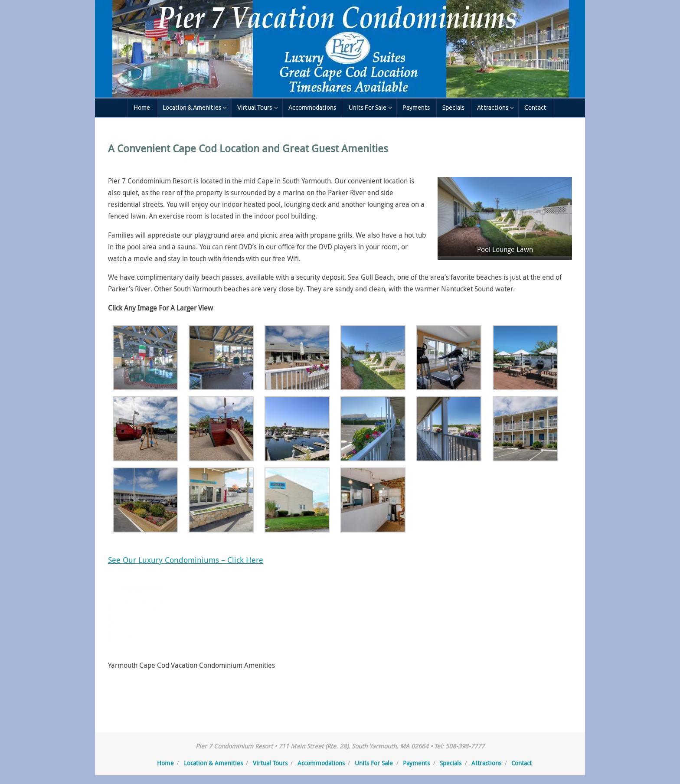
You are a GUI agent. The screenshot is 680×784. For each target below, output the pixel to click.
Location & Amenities (213, 763)
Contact (521, 763)
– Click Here (241, 560)
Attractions (486, 763)
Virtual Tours (270, 763)
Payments (416, 763)
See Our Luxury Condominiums (163, 560)
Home (165, 763)
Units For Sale (374, 763)
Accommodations (321, 763)
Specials (451, 763)
